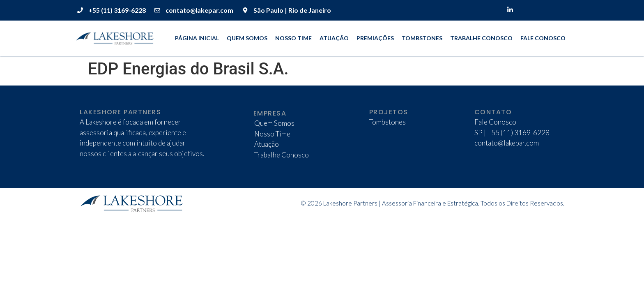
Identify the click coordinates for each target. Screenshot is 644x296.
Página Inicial (197, 38)
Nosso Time (293, 38)
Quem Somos (247, 38)
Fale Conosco (543, 38)
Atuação (334, 38)
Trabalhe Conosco (481, 38)
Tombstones (422, 38)
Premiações (375, 38)
